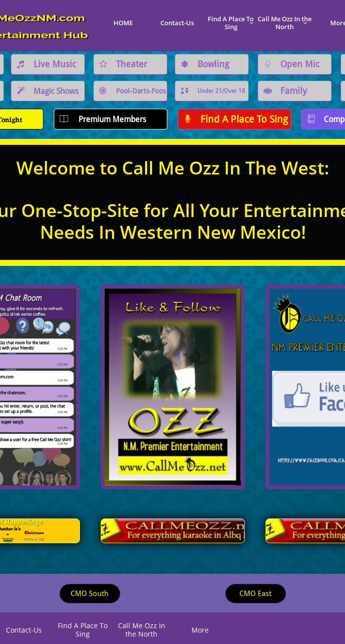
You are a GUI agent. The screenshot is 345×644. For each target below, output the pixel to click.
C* (260, 626)
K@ (290, 625)
